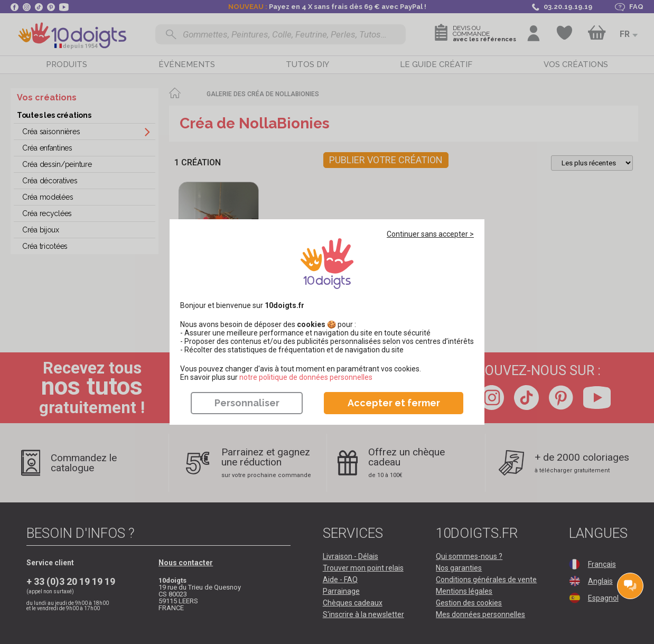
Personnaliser (247, 403)
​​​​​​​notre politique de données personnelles (306, 377)
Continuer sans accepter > (430, 234)
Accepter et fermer (394, 403)
